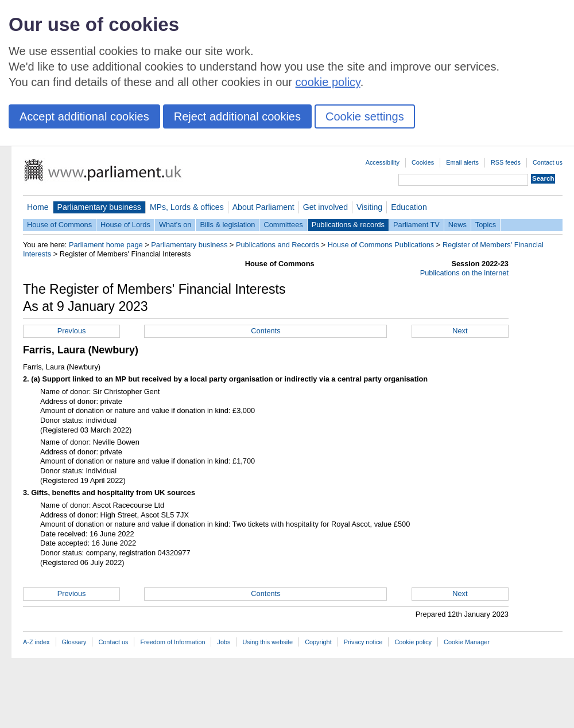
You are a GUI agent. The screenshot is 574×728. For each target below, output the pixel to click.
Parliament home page (106, 245)
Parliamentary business (99, 207)
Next (460, 331)
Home (38, 207)
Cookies (423, 162)
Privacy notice (363, 642)
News (457, 225)
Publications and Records (278, 245)
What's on (175, 225)
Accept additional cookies (84, 116)
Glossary (74, 642)
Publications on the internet (464, 273)
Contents (265, 331)
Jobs (224, 642)
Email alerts (462, 162)
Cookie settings (365, 116)
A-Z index (36, 642)
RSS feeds (506, 162)
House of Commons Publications (381, 245)
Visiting (369, 207)
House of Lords (125, 225)
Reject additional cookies (237, 116)
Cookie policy (413, 642)
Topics (486, 225)
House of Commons (59, 225)
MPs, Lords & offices (187, 207)
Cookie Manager (467, 642)
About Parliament (263, 207)
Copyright (318, 642)
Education (409, 207)
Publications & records (348, 225)
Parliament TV (416, 225)
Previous (72, 331)
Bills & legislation (227, 225)
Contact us (548, 162)
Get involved (325, 207)
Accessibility (383, 162)
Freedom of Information (172, 642)
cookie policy (328, 82)
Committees (283, 225)
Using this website (267, 642)
